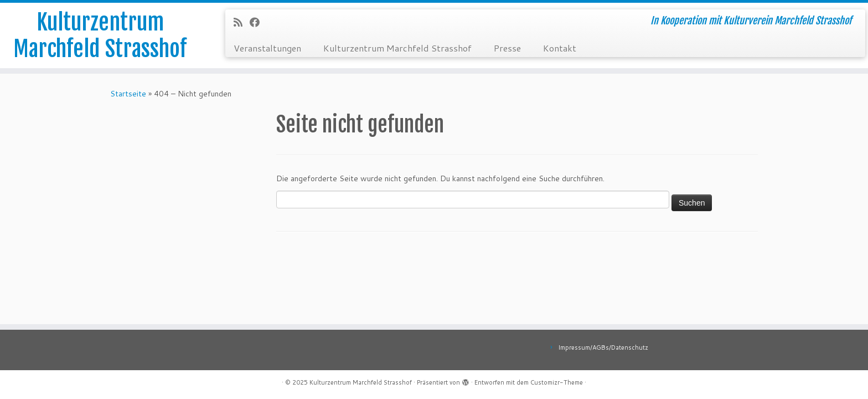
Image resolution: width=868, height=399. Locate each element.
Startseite (128, 94)
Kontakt (560, 48)
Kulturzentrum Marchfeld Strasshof (100, 35)
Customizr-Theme (557, 382)
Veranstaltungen (267, 48)
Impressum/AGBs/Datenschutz (603, 347)
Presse (507, 48)
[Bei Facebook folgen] (258, 22)
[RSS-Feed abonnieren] (242, 22)
